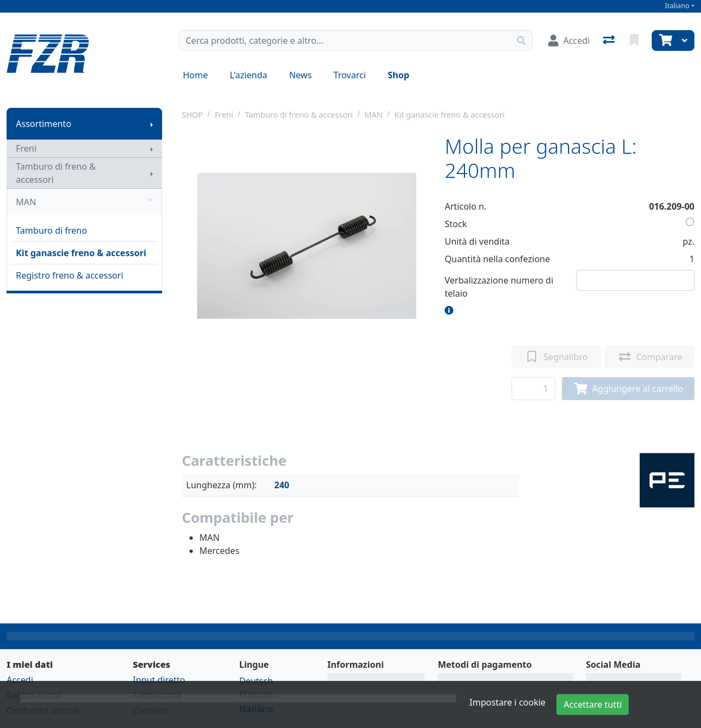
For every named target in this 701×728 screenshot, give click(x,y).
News (300, 75)
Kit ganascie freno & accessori (81, 253)
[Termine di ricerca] (345, 41)
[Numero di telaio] (635, 280)
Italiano (677, 6)
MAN (84, 202)
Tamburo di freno (51, 230)
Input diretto (159, 680)
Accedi (20, 680)
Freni (26, 148)
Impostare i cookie (507, 702)
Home (196, 75)
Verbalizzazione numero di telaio (499, 287)
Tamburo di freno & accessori (56, 173)
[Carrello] (664, 41)
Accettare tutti (593, 704)
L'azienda (249, 75)
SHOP (193, 115)
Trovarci (350, 75)
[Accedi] (569, 41)
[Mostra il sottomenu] (152, 124)
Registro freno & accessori (70, 275)
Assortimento (44, 124)
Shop (398, 75)
